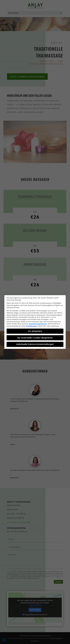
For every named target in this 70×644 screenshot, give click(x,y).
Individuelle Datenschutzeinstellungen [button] (35, 343)
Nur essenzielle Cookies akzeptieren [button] (35, 337)
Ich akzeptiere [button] (35, 330)
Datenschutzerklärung (38, 323)
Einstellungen (31, 325)
